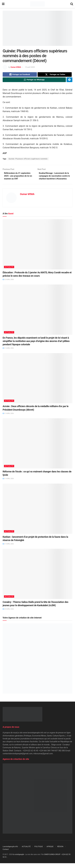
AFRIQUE (50, 851)
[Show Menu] (3, 4)
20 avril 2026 (8, 614)
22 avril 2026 (8, 284)
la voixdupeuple (19, 859)
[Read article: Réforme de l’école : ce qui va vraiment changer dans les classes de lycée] (37, 448)
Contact (6, 854)
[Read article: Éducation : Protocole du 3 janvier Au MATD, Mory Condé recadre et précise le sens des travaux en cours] (37, 249)
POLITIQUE (39, 851)
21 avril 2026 (8, 353)
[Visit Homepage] (37, 4)
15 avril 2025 (30, 67)
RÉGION (60, 851)
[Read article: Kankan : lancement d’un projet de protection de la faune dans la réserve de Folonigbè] (37, 513)
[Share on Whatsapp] (34, 80)
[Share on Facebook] (20, 75)
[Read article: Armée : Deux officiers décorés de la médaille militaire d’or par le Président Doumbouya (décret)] (37, 383)
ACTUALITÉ (9, 272)
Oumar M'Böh (16, 67)
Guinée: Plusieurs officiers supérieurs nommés (28, 160)
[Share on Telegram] (69, 80)
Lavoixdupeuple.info (10, 851)
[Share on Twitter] (55, 75)
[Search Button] (72, 4)
